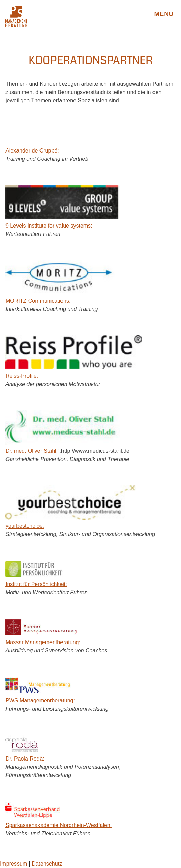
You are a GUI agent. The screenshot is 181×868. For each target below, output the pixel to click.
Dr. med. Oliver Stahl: (32, 451)
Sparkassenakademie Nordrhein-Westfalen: (59, 825)
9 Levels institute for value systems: (49, 226)
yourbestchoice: (25, 526)
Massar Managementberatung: (43, 642)
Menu (164, 14)
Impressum (14, 864)
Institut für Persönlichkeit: (36, 584)
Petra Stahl (90, 14)
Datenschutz (47, 864)
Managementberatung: (40, 700)
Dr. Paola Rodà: (25, 759)
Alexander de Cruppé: (32, 151)
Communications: (38, 301)
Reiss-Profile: (22, 376)
